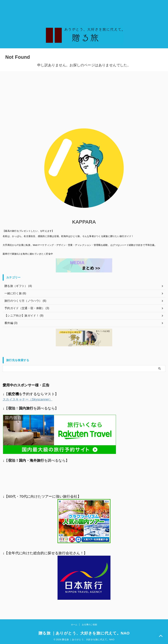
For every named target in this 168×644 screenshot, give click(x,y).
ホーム (74, 624)
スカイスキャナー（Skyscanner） (30, 399)
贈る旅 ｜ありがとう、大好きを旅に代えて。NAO (84, 633)
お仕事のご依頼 (89, 624)
